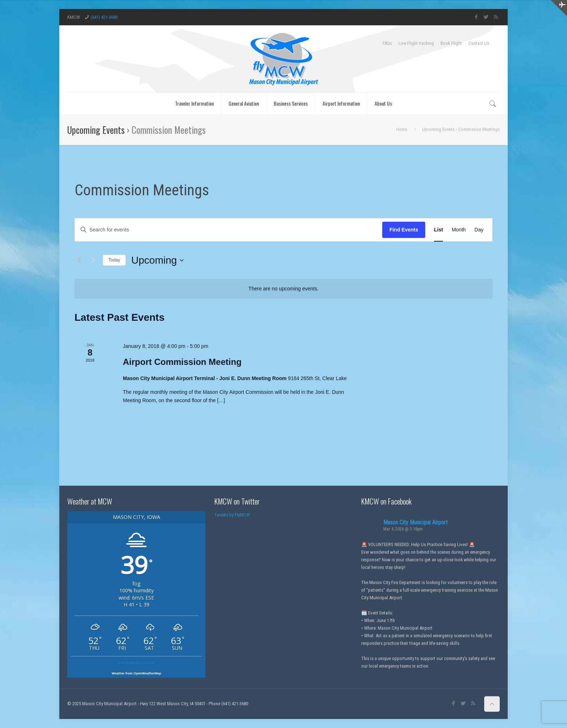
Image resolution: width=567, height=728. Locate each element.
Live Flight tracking (416, 43)
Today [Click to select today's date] (114, 260)
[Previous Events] (79, 260)
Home (402, 129)
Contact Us (479, 43)
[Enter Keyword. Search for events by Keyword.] (229, 230)
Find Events (404, 230)
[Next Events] (93, 260)
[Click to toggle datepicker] (157, 260)
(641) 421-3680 (104, 17)
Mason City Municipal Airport (415, 522)
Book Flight (451, 43)
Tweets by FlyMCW (232, 515)
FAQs (387, 43)
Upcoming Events (96, 130)
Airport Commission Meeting (182, 362)
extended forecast (136, 663)
